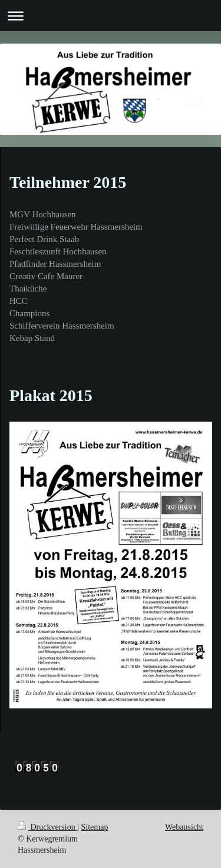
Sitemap (95, 827)
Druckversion (47, 827)
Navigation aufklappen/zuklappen (111, 16)
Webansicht (184, 827)
